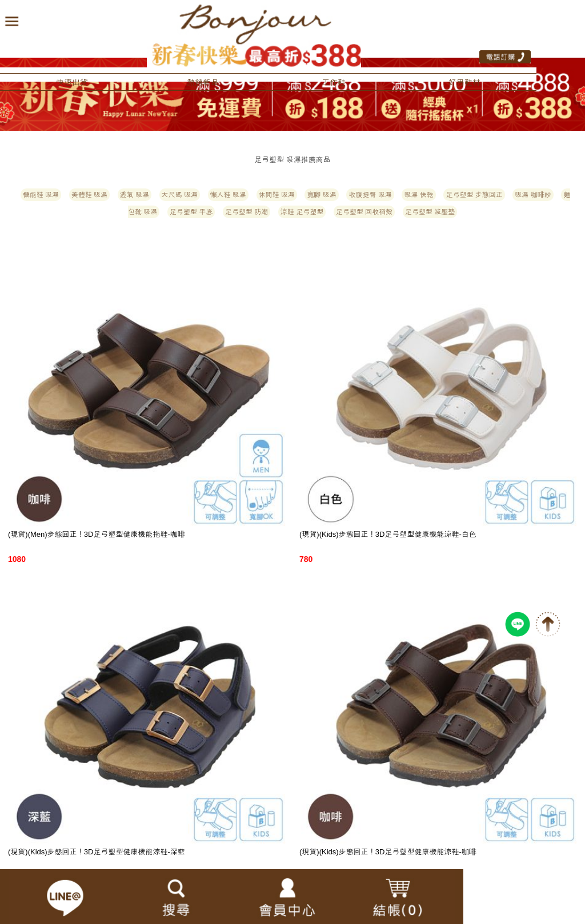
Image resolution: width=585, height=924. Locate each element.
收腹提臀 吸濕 (370, 195)
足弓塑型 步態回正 (474, 195)
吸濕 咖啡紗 (533, 195)
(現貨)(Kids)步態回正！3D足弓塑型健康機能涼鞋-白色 (388, 534)
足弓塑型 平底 (191, 212)
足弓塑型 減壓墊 (430, 212)
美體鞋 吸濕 (89, 195)
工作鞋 (334, 82)
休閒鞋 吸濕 (277, 195)
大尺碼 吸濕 (180, 195)
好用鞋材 (464, 82)
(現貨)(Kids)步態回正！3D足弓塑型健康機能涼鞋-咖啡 (388, 852)
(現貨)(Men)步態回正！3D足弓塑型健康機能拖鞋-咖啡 (97, 534)
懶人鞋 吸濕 (228, 195)
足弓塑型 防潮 (247, 212)
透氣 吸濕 (135, 195)
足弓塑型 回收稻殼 (364, 212)
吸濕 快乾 (418, 195)
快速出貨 (72, 82)
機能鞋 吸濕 (41, 195)
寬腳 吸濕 (321, 195)
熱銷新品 (203, 82)
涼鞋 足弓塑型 (302, 212)
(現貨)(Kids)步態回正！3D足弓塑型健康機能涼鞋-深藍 (97, 852)
